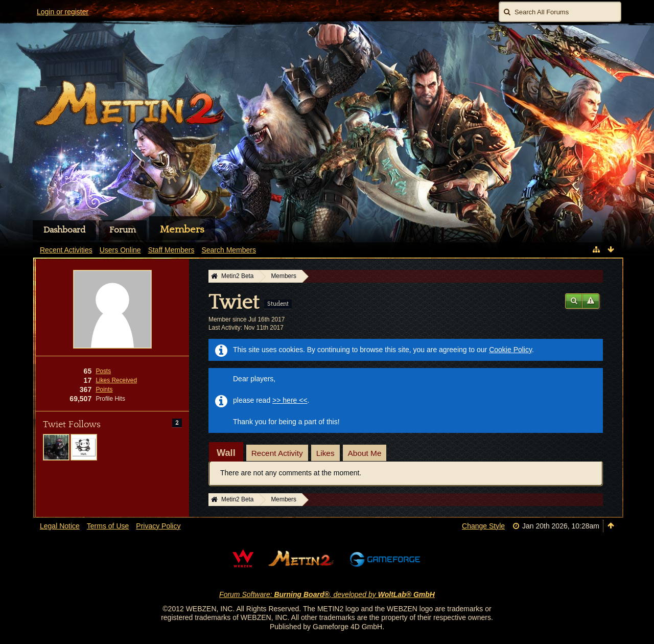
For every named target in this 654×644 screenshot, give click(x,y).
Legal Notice (60, 526)
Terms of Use (108, 526)
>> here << (290, 400)
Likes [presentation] (325, 453)
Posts (103, 371)
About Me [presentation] (365, 453)
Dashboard (64, 230)
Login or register (63, 12)
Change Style (483, 526)
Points (104, 389)
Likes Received (116, 380)
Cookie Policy (510, 350)
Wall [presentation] (226, 453)
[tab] (226, 453)
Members (182, 229)
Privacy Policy (158, 526)
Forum (123, 230)
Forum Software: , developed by (327, 594)
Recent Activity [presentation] (277, 453)
